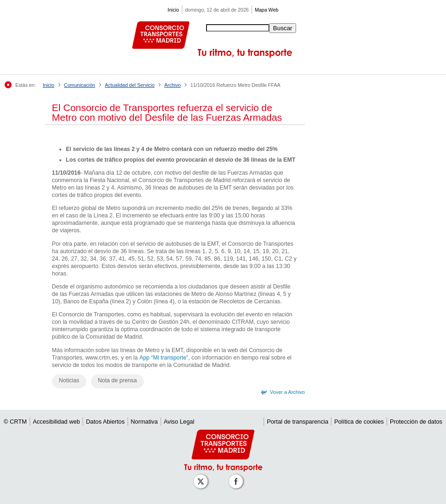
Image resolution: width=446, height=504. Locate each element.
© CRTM (15, 422)
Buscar (282, 28)
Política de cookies (359, 422)
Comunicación (80, 85)
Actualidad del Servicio (130, 85)
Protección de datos (416, 422)
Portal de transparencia (297, 422)
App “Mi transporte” (164, 358)
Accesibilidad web (57, 422)
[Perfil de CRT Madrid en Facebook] (238, 477)
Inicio (173, 10)
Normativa (144, 422)
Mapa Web (267, 10)
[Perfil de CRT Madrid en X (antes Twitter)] (202, 477)
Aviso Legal (179, 422)
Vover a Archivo (288, 392)
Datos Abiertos (105, 422)
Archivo (172, 85)
